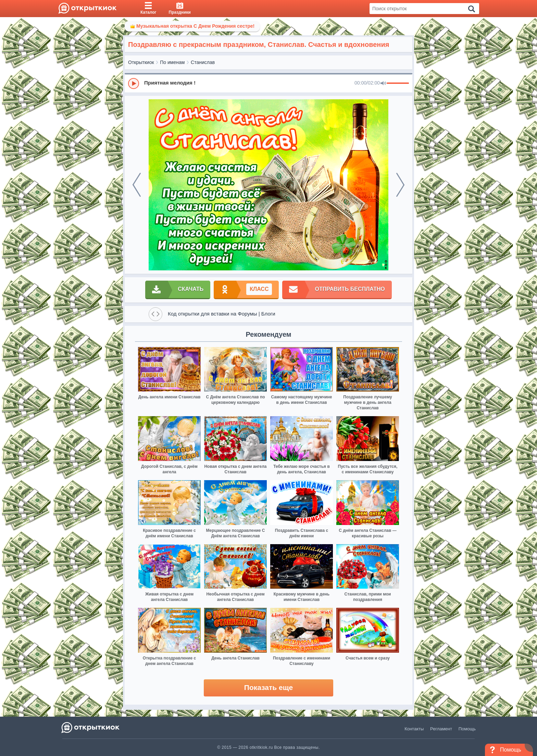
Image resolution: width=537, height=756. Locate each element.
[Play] (134, 84)
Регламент (441, 729)
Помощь (467, 729)
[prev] (137, 185)
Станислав (203, 62)
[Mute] (383, 84)
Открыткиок (141, 62)
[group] (268, 83)
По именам (172, 62)
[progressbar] (398, 84)
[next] (400, 185)
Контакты (414, 729)
